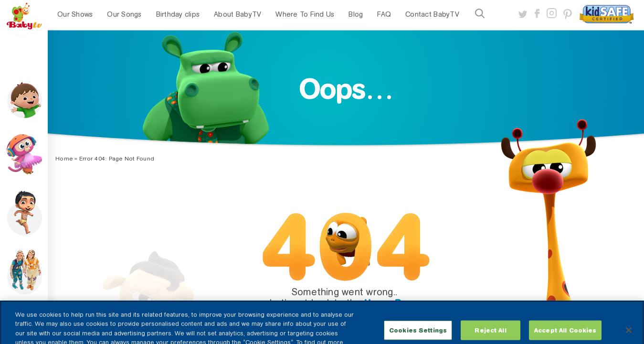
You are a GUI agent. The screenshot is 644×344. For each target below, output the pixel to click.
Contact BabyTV (432, 14)
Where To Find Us (305, 14)
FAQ (384, 14)
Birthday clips (178, 14)
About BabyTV (238, 14)
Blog (356, 14)
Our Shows (75, 14)
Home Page (392, 303)
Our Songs (124, 14)
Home (64, 159)
